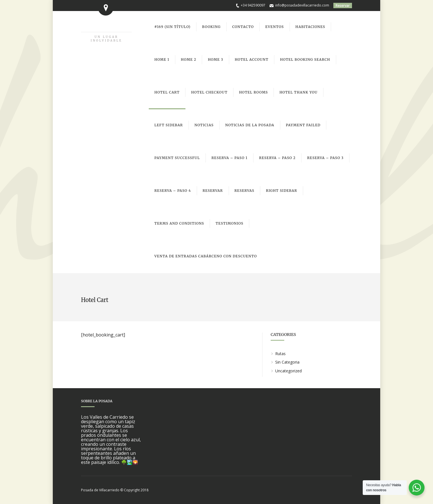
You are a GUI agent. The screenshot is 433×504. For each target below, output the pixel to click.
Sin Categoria (287, 362)
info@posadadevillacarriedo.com (302, 5)
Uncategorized (288, 371)
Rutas (280, 354)
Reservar (343, 6)
